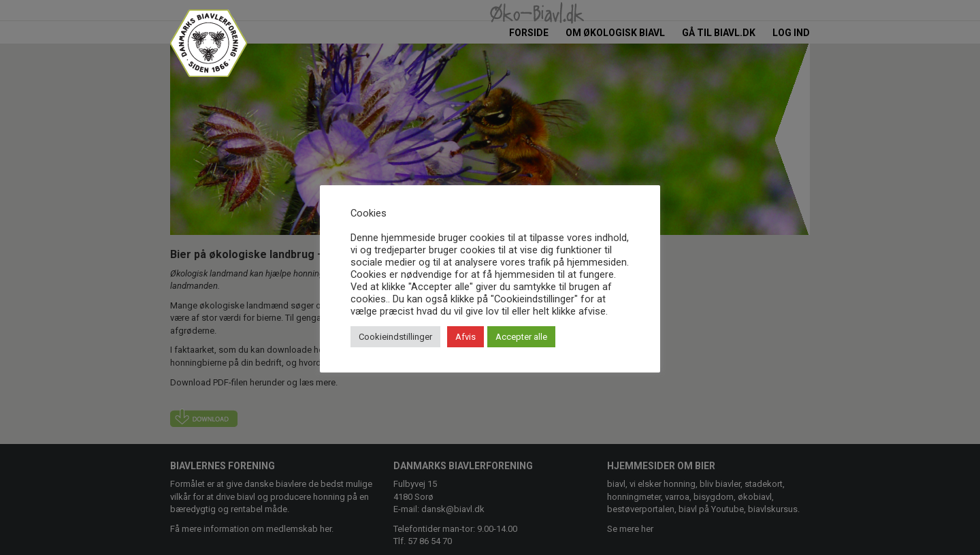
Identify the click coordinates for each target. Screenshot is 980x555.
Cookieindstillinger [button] (395, 337)
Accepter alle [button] (521, 337)
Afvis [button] (465, 337)
